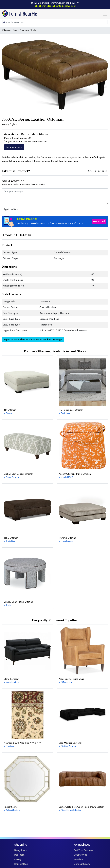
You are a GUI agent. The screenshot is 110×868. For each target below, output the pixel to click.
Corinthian (10, 541)
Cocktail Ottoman (18, 474)
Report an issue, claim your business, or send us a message (33, 340)
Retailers (78, 859)
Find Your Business (83, 850)
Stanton (9, 413)
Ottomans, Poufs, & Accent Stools (19, 30)
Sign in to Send (11, 209)
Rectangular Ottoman (71, 410)
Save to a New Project (98, 171)
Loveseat (11, 679)
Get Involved (80, 855)
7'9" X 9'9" (22, 743)
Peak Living (66, 413)
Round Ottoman (18, 602)
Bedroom (19, 855)
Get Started (99, 221)
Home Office (21, 864)
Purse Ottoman (75, 474)
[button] (106, 14)
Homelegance (67, 541)
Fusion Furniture (13, 477)
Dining (18, 859)
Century (9, 605)
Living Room (21, 850)
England (14, 124)
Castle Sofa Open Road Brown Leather (81, 807)
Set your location (14, 147)
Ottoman (10, 410)
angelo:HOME (67, 477)
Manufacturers (81, 864)
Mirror (11, 807)
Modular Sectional (70, 743)
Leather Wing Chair (71, 679)
